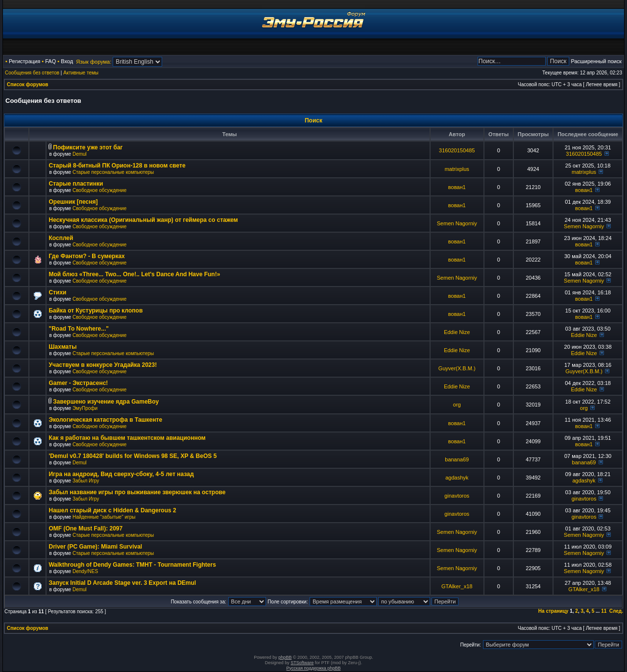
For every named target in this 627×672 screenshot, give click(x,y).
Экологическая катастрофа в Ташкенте (105, 420)
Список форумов (28, 84)
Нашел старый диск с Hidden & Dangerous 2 (112, 510)
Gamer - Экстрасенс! (78, 383)
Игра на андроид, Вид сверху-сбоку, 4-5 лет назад (121, 474)
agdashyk (457, 478)
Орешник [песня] (73, 202)
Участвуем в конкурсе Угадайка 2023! (103, 365)
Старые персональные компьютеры (113, 172)
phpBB (285, 657)
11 (604, 611)
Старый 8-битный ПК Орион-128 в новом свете (117, 166)
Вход (67, 61)
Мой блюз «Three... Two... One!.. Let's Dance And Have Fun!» (134, 274)
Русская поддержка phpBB (314, 668)
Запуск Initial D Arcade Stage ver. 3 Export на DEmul (122, 583)
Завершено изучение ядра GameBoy (106, 402)
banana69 (457, 459)
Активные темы (81, 73)
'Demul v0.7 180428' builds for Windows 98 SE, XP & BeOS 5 (133, 456)
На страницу (554, 611)
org (457, 405)
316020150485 (457, 150)
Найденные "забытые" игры (104, 517)
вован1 (457, 187)
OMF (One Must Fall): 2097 (85, 528)
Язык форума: (94, 62)
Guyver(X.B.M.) (457, 368)
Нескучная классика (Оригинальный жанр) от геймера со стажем (143, 220)
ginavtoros (457, 496)
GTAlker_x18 (457, 586)
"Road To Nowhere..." (79, 329)
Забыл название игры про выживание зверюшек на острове (137, 492)
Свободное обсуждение (99, 190)
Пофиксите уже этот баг (88, 147)
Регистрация (24, 61)
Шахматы (62, 347)
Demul (80, 154)
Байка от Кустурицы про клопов (96, 311)
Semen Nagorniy (457, 223)
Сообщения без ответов (32, 73)
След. (616, 611)
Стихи (57, 292)
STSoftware (302, 663)
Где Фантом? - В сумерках (86, 256)
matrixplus (457, 169)
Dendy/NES (85, 571)
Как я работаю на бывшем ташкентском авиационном (127, 438)
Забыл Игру (86, 481)
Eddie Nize (457, 332)
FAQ (50, 61)
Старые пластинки (76, 184)
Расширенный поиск (596, 61)
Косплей (61, 238)
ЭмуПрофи (85, 408)
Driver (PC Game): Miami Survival (95, 547)
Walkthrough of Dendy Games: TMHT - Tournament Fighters (132, 565)
